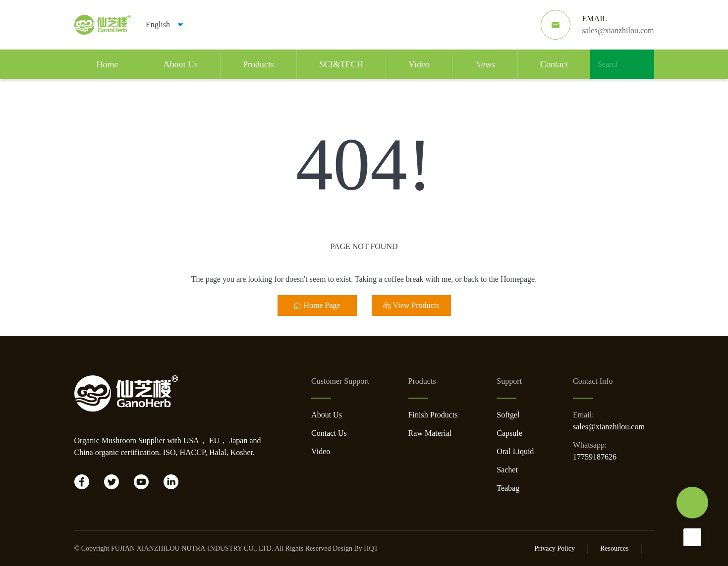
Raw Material (430, 433)
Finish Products (433, 415)
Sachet (507, 470)
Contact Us (329, 433)
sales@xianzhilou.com (609, 427)
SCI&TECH (341, 64)
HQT (371, 548)
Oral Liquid (515, 451)
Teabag (508, 488)
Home (108, 64)
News (485, 64)
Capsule (509, 433)
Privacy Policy (555, 548)
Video (419, 64)
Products (258, 64)
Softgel (508, 415)
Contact (554, 64)
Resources (615, 548)
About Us (181, 64)
